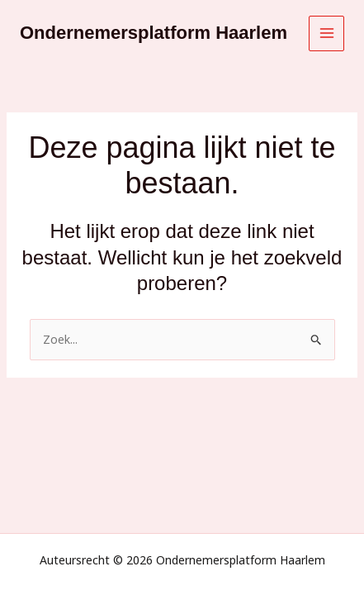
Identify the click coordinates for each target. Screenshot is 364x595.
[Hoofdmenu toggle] (326, 33)
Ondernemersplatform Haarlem (154, 33)
